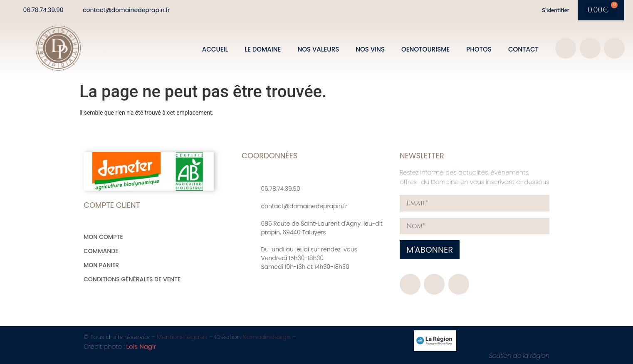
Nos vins (370, 49)
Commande (101, 251)
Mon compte (103, 237)
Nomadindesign (267, 337)
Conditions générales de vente (132, 279)
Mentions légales (182, 337)
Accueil (215, 49)
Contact (523, 49)
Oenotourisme (425, 49)
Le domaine (263, 49)
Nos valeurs (318, 49)
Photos (479, 49)
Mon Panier (101, 265)
